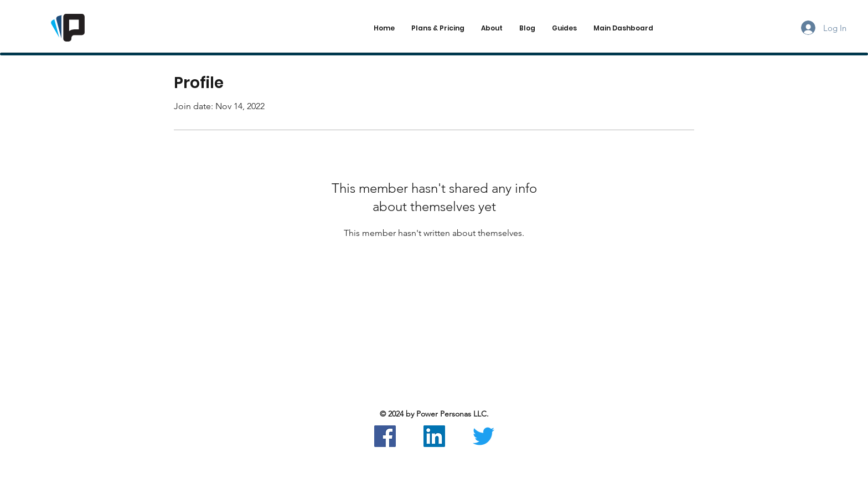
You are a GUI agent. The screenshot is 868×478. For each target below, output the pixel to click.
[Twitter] (484, 436)
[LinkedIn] (434, 436)
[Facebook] (385, 436)
